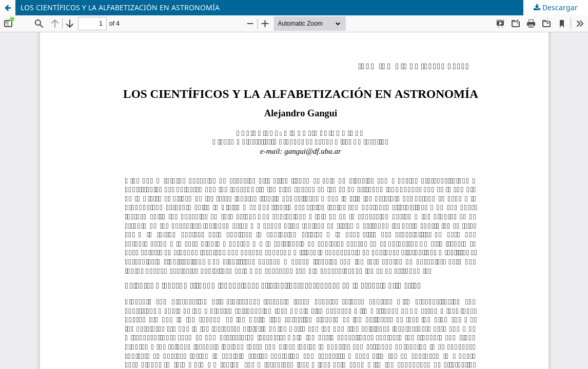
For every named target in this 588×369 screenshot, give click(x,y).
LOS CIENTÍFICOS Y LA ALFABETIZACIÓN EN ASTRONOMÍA (120, 7)
